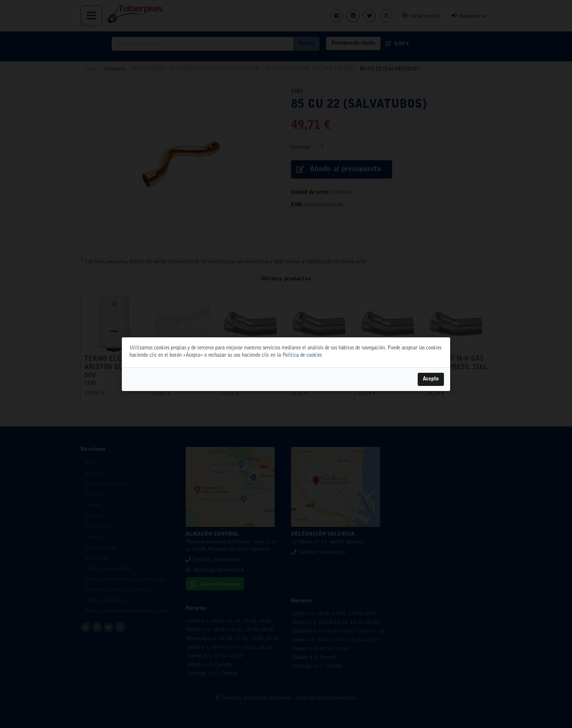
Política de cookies (302, 356)
